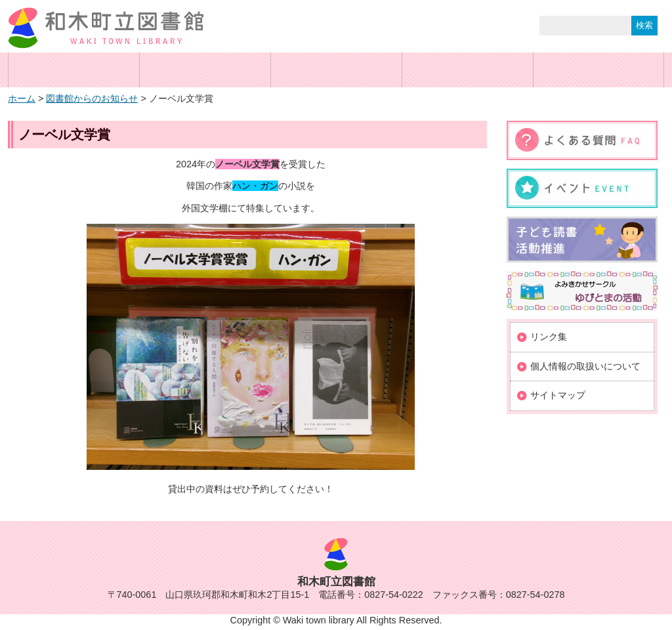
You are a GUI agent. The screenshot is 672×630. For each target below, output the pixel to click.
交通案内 (467, 70)
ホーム (73, 70)
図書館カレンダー (598, 70)
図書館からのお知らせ (92, 98)
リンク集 (549, 337)
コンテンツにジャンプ (0, 0)
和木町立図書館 (106, 28)
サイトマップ (558, 395)
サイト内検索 (510, 27)
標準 (423, 26)
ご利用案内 (205, 70)
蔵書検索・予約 (336, 70)
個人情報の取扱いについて (585, 366)
